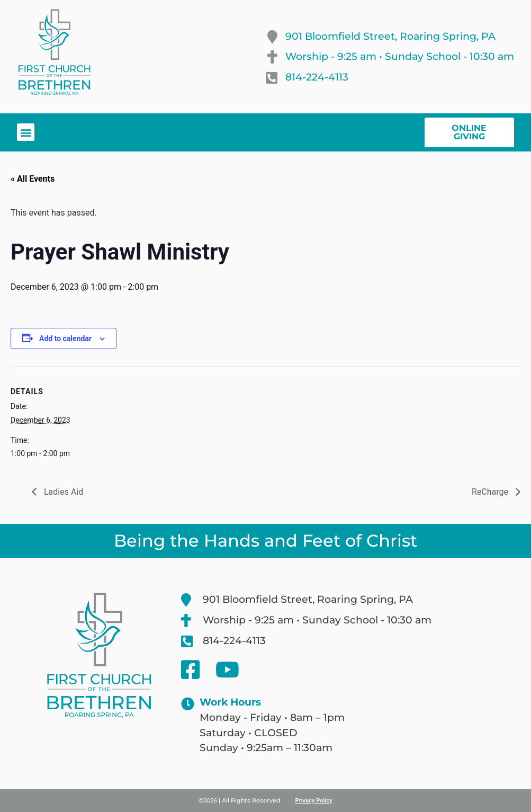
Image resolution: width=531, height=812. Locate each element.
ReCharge (491, 492)
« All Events (33, 179)
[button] (26, 132)
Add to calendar (65, 338)
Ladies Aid (62, 492)
